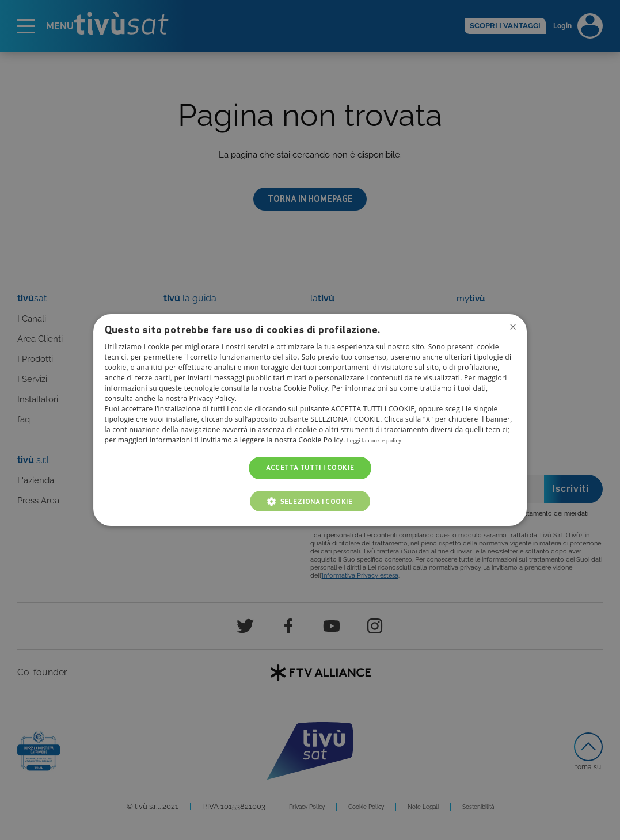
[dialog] (310, 420)
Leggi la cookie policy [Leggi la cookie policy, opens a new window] (383, 440)
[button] (310, 501)
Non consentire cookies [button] (511, 329)
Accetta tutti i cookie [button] (310, 468)
